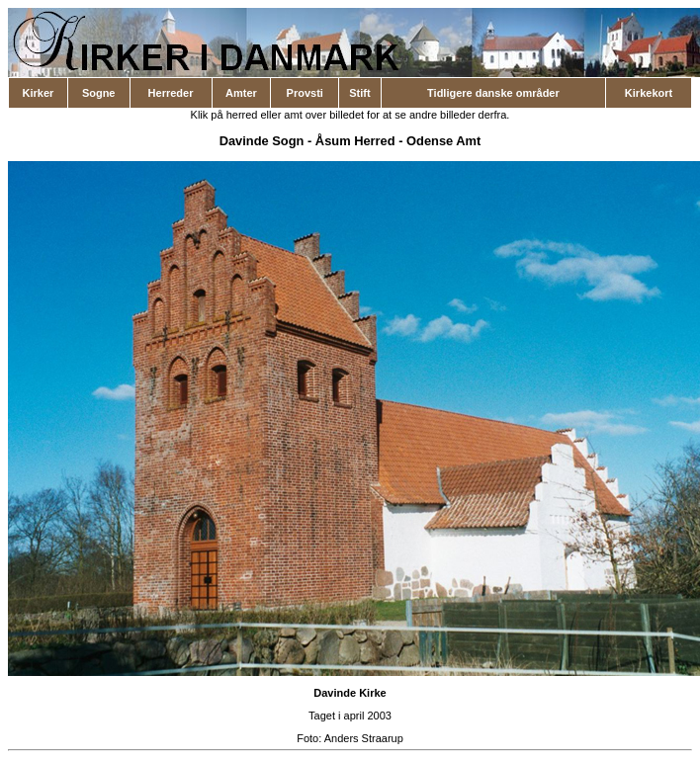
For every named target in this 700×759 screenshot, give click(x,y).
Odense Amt (443, 141)
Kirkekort (649, 93)
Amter (241, 93)
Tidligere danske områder (493, 93)
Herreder (171, 93)
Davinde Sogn (262, 141)
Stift (359, 93)
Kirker (39, 93)
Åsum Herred (355, 141)
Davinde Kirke (350, 693)
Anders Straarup (364, 738)
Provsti (305, 93)
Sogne (99, 93)
